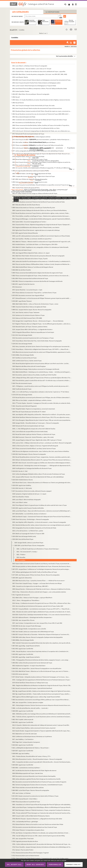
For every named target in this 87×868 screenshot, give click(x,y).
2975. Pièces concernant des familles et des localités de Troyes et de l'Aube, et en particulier (38, 145)
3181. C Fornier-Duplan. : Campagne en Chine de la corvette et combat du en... (42, 403)
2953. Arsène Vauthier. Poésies (21, 91)
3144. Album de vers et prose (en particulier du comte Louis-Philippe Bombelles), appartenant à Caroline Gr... (42, 352)
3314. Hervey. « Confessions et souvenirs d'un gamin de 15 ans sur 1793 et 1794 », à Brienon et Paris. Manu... (42, 603)
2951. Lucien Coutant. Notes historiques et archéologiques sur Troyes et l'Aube (34, 86)
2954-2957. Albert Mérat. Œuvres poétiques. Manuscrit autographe (31, 94)
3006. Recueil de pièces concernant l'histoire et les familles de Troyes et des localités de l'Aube (38, 202)
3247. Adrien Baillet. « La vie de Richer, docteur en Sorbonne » (29, 514)
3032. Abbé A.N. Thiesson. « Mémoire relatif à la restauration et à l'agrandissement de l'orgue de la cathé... (42, 242)
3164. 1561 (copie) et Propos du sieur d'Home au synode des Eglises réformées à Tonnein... (42, 378)
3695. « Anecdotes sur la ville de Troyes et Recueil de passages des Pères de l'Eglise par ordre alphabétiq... (42, 804)
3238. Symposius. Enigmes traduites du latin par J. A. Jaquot (29, 494)
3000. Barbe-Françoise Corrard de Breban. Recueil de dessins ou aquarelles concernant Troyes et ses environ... (42, 185)
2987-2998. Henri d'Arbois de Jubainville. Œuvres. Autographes (30, 179)
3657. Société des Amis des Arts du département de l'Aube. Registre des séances (34, 770)
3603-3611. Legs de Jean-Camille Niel (23, 722)
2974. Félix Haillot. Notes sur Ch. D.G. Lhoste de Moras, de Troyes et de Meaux (34, 142)
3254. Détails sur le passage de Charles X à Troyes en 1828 (28, 534)
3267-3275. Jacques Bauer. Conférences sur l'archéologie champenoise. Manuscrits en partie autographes (41, 569)
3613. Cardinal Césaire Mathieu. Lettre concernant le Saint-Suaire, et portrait (34, 728)
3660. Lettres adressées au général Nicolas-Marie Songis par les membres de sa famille (36, 779)
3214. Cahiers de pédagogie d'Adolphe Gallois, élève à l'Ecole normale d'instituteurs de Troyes (39, 474)
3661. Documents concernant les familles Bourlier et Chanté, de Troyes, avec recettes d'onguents (39, 782)
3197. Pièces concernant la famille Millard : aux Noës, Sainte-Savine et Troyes (34, 448)
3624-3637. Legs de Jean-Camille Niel (23, 751)
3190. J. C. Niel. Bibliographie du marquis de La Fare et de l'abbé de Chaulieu (34, 429)
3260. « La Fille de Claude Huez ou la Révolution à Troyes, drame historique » (38, 549)
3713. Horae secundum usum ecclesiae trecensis (26, 856)
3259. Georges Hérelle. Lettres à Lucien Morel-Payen (29, 543)
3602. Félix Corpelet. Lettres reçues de (23, 719)
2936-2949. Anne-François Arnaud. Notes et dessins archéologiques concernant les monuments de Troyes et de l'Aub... (42, 80)
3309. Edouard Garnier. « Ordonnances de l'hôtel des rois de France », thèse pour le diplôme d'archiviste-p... (42, 589)
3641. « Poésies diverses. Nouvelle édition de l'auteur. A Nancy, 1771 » (32, 756)
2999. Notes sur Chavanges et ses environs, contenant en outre (30, 182)
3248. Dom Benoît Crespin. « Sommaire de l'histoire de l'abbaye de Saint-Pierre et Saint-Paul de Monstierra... (42, 517)
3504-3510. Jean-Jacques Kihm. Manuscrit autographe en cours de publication (37, 668)
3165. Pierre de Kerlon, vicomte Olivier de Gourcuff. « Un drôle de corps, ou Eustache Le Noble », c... (42, 380)
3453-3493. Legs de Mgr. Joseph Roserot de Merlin (26, 657)
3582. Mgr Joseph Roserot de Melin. (42, 691)
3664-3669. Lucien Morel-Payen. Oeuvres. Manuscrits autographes (31, 790)
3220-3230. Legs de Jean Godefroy (22, 485)
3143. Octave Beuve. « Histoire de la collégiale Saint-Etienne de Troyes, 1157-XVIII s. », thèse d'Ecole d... (41, 349)
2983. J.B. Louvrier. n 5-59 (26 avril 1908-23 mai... (42, 168)
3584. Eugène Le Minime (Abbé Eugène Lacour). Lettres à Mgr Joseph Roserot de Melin (36, 697)
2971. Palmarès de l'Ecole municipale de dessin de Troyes (28, 134)
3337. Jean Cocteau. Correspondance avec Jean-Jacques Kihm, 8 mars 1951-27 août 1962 (37, 623)
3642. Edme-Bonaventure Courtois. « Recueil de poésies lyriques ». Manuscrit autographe (37, 759)
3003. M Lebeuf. (35, 193)
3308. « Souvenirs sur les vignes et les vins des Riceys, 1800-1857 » (30, 586)
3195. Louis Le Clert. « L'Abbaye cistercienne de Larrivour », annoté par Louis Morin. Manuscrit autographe (42, 443)
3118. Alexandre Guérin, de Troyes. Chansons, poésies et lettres (30, 327)
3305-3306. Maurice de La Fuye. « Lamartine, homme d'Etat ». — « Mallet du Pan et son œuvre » (39, 581)
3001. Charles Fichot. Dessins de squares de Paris (26, 188)
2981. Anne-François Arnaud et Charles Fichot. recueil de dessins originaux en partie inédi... (42, 162)
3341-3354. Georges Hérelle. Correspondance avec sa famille (29, 629)
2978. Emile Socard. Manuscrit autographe (42, 154)
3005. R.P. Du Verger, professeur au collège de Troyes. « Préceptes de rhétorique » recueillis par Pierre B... (41, 199)
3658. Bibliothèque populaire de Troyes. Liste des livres (28, 773)
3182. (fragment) (24, 406)
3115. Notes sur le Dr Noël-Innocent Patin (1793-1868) (27, 318)
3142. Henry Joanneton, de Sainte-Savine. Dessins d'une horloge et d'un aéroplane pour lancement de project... (42, 346)
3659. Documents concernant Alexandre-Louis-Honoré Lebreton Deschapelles (34, 776)
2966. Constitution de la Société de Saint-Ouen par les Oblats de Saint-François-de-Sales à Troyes (40, 120)
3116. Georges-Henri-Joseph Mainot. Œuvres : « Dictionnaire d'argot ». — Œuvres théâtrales (38, 321)
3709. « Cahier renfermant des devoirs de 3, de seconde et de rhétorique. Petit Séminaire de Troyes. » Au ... (42, 844)
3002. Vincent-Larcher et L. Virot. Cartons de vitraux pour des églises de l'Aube (34, 191)
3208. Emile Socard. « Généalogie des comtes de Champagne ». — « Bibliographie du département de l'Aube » (42, 466)
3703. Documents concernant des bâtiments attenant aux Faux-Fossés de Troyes (35, 827)
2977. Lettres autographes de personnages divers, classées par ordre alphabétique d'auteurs (38, 151)
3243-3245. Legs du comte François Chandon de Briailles (28, 508)
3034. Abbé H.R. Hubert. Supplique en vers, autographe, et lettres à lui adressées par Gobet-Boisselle (40, 247)
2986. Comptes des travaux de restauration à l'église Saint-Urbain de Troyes (33, 176)
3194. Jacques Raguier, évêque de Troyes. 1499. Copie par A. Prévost (37, 440)
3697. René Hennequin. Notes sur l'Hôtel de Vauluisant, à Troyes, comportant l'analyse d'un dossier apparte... (42, 810)
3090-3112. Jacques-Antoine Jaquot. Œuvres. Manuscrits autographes (32, 310)
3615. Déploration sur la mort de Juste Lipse (24, 734)
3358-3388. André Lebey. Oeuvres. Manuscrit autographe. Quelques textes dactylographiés (37, 637)
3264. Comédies (21, 560)
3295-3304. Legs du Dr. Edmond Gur (22, 578)
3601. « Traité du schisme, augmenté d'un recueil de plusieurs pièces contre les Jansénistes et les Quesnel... (42, 717)
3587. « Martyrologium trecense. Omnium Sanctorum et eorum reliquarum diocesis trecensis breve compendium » (42, 705)
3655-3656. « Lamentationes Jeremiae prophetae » (26, 768)
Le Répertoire (53, 12)
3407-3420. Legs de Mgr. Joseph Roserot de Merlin (26, 646)
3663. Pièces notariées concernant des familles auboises (28, 787)
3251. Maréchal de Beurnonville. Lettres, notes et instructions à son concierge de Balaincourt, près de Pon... (42, 525)
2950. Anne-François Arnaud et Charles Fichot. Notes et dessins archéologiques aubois (36, 83)
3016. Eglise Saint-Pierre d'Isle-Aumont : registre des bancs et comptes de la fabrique (36, 230)
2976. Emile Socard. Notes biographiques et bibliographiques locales (32, 148)
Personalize (55, 864)
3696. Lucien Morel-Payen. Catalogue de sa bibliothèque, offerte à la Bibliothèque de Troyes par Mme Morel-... (42, 807)
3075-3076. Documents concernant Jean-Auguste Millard (28, 295)
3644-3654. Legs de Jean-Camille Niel (23, 765)
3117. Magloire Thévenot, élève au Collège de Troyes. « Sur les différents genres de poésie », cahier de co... (42, 324)
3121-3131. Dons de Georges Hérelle (22, 335)
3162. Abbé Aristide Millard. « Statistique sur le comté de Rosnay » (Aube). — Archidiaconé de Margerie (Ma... (42, 372)
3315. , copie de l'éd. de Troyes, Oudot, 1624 (38, 606)
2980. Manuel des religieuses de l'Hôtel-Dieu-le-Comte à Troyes (30, 159)
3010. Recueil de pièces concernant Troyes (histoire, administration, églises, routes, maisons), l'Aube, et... (41, 213)
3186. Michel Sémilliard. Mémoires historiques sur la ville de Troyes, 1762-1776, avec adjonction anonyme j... (42, 417)
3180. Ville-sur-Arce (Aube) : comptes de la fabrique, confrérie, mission (32, 400)
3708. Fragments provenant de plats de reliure (25, 841)
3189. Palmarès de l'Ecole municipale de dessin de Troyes (28, 426)
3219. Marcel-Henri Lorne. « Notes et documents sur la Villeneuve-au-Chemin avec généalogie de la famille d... (42, 483)
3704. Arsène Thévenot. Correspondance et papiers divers (28, 830)
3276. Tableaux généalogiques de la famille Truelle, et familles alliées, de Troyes (35, 572)
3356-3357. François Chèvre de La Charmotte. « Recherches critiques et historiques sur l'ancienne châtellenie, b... (41, 634)
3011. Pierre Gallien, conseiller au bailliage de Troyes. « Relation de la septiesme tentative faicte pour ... (41, 216)
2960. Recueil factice (18, 103)
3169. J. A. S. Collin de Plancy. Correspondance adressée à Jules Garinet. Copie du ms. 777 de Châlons (41, 392)
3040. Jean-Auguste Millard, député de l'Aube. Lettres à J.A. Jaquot (31, 253)
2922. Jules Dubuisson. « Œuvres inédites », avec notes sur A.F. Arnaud (32, 69)
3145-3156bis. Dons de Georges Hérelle (23, 355)
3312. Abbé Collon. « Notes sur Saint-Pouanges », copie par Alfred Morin (32, 598)
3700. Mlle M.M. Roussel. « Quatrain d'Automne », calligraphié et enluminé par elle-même (37, 819)
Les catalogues (20, 12)
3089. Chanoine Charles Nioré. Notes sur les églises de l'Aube (29, 307)
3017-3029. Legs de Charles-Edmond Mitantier (25, 233)
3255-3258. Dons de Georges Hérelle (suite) (24, 536)
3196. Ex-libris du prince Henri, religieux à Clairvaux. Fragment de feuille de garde (35, 446)
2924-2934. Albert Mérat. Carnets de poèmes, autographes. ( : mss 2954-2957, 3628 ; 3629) (40, 74)
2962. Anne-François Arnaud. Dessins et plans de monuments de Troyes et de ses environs (37, 108)
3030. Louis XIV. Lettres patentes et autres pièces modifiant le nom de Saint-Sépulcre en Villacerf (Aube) (41, 236)
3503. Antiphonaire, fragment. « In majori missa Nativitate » (29, 666)
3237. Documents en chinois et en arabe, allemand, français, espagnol (32, 491)
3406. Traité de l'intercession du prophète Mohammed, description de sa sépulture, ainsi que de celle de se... (42, 643)
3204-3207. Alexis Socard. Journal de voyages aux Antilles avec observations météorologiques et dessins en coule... (42, 463)
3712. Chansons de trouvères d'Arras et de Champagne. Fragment (30, 853)
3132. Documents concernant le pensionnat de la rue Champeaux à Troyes (33, 338)
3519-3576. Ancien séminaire (20, 674)
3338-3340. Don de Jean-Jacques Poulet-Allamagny (27, 626)
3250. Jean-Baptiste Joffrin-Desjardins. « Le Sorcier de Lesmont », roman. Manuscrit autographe (39, 522)
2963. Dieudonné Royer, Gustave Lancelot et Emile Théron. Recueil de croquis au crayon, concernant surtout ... (42, 111)
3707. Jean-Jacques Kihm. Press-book (23, 839)
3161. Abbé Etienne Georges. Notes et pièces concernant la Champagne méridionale (36, 369)
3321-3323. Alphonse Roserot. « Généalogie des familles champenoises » (32, 617)
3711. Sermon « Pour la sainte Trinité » (23, 850)
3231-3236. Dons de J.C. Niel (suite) (22, 488)
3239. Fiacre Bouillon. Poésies (21, 497)
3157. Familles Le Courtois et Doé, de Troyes (24, 358)
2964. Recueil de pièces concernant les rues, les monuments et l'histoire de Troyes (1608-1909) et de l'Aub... (41, 114)
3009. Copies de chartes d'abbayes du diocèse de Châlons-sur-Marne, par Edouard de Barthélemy (39, 210)
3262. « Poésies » (21, 554)
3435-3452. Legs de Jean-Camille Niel (23, 654)
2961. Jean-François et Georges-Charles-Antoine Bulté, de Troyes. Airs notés (33, 105)
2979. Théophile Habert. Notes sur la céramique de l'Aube (28, 157)
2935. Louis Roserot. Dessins (20, 77)
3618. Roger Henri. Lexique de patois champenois (26, 742)
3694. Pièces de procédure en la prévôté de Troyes (26, 802)
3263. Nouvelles (21, 557)
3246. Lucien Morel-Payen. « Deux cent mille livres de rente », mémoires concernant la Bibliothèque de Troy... (42, 511)
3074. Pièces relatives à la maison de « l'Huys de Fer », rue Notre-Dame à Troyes (34, 293)
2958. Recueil (16, 97)
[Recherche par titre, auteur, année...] (41, 16)
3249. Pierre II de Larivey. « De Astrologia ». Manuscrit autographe (31, 519)
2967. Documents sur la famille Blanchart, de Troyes (27, 122)
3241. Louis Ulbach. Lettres (20, 502)
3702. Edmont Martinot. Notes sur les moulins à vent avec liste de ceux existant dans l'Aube (38, 824)
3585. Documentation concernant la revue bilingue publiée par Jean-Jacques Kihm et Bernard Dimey (41, 700)
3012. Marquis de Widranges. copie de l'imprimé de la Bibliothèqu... (42, 219)
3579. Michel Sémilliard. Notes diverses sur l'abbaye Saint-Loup (30, 683)
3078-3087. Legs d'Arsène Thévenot (22, 301)
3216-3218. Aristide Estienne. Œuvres (22, 480)
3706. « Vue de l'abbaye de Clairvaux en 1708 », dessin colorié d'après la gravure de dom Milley (39, 836)
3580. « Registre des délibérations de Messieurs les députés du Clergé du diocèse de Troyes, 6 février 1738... (42, 685)
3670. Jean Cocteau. (21, 793)
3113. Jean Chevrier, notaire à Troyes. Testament (26, 312)
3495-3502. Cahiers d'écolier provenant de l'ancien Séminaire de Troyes (32, 663)
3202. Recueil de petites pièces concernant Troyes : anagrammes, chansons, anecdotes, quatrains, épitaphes (42, 457)
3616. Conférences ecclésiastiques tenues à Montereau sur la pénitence (32, 736)
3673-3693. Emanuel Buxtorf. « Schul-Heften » (25, 799)
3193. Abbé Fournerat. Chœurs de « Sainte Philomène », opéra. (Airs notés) (33, 437)
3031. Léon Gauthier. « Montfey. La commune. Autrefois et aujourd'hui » (32, 239)
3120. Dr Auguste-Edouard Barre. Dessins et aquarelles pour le (33, 332)
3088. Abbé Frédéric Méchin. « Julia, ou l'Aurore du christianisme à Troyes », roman (35, 304)
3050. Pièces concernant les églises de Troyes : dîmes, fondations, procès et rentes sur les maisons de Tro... (41, 276)
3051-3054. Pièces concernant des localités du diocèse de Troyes (30, 278)
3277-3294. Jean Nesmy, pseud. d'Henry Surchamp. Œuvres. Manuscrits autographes (36, 575)
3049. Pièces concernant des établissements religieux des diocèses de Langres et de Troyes (37, 273)
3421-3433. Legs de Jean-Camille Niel (23, 649)
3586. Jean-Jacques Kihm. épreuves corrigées (28, 702)
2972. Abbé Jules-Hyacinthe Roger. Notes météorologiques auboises (31, 137)
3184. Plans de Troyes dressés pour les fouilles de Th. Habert (29, 412)
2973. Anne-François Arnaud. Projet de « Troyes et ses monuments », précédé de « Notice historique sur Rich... (42, 139)
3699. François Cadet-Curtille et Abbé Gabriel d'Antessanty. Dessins (31, 816)
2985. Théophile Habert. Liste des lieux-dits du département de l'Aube (32, 174)
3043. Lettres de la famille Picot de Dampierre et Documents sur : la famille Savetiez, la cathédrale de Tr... (42, 261)
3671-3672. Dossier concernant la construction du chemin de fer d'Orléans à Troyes (35, 796)
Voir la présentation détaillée (65, 56)
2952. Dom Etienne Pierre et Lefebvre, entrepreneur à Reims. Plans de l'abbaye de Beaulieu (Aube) (40, 88)
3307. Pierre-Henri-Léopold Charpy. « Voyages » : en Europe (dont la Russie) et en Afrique (37, 583)
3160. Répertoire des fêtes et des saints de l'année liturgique (29, 366)
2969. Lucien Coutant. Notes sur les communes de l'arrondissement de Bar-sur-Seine (36, 128)
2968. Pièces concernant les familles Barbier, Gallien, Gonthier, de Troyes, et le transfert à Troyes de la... (41, 125)
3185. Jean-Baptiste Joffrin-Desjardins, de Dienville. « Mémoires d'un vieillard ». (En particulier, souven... (42, 414)
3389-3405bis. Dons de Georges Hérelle (23, 640)
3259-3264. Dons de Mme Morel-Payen (23, 539)
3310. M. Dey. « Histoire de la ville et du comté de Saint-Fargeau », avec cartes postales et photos (39, 592)
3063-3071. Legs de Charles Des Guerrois (23, 284)
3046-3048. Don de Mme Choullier (22, 270)
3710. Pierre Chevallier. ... (42, 847)
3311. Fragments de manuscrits (21, 595)
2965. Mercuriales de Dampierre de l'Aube (24, 117)
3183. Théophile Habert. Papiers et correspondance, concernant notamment (34, 409)
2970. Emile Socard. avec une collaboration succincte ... (42, 131)
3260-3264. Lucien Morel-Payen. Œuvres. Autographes (29, 545)
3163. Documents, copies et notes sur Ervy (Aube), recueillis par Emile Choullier (34, 375)
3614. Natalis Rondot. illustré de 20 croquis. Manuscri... (42, 731)
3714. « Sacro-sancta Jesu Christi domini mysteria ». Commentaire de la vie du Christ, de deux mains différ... (41, 858)
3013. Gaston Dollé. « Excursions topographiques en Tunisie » (29, 222)
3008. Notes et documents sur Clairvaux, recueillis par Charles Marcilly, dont (34, 208)
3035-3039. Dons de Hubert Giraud (22, 250)
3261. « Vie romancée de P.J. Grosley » (27, 552)
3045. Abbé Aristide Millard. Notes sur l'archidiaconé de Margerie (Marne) (33, 267)
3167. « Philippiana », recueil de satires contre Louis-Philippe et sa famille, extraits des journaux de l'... (41, 386)
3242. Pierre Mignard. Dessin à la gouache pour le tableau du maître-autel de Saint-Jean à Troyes (39, 505)
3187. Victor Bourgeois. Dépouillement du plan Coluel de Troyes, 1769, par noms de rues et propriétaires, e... (42, 420)
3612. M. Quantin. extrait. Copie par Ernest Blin (41, 725)
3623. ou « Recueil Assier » (31, 748)
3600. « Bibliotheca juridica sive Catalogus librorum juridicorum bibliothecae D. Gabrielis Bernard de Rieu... (42, 714)
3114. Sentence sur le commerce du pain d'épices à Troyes (28, 315)
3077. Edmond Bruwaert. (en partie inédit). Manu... (42, 298)
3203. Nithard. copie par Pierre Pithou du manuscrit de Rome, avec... (42, 460)
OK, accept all (14, 864)
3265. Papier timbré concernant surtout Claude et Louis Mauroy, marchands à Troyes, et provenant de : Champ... (42, 564)
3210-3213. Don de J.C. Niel (20, 471)
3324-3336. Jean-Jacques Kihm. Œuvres (23, 620)
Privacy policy (73, 864)
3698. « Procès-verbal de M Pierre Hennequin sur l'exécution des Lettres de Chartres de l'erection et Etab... (42, 813)
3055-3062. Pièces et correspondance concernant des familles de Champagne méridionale (37, 281)
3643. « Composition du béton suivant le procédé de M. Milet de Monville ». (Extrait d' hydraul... (42, 762)
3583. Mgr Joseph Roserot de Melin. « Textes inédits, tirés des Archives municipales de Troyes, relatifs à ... (41, 694)
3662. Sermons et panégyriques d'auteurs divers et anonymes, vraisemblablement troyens (37, 785)
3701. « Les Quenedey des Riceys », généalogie (25, 821)
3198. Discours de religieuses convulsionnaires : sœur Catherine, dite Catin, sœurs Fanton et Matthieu (41, 451)
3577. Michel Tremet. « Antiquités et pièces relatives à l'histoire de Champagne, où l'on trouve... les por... (41, 677)
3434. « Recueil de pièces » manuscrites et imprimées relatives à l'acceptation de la (41, 651)
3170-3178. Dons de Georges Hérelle (22, 395)
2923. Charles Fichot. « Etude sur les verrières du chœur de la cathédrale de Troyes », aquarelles (39, 71)
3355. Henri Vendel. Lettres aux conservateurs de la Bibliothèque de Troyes (33, 632)
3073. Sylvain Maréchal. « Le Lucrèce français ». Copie (27, 290)
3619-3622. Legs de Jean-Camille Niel (23, 745)
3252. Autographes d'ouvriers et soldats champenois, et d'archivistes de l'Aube (34, 528)
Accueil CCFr (14, 30)
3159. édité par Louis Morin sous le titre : (41, 363)
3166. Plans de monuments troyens (22, 383)
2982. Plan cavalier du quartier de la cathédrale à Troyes (28, 165)
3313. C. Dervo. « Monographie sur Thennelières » (26, 600)
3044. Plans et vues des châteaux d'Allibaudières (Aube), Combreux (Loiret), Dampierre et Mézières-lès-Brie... (42, 264)
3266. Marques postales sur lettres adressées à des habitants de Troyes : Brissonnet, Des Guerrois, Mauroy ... (42, 566)
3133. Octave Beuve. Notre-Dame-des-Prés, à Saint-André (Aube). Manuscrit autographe (37, 341)
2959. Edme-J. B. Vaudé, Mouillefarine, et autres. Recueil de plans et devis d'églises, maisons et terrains (41, 100)
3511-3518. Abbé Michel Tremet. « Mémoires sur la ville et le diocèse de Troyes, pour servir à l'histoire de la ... (41, 671)
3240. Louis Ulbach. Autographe (26, 500)
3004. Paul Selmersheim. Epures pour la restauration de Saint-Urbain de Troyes (34, 196)
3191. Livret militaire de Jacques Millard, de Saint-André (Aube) (30, 431)
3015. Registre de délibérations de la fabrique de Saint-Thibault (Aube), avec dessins (36, 227)
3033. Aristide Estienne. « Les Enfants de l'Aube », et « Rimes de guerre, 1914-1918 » (35, 244)
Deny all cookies (35, 864)
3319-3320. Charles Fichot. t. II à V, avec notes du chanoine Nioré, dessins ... (42, 615)
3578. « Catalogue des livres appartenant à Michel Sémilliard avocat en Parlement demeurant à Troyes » (41, 680)
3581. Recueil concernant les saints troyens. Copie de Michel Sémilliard (32, 688)
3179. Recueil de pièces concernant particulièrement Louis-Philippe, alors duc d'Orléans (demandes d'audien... (42, 397)
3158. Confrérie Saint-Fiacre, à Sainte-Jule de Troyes (27, 361)
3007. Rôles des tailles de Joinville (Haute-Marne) (26, 205)
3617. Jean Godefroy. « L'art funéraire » (23, 739)
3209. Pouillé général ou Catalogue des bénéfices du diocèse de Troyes (32, 468)
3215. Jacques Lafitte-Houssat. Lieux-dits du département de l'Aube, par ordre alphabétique (38, 477)
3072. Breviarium (17, 287)
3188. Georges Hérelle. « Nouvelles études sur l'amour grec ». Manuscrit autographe (36, 423)
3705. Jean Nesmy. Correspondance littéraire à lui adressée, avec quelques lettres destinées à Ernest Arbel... (41, 833)
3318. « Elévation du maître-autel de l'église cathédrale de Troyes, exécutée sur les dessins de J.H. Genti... (42, 612)
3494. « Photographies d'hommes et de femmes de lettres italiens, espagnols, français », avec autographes (41, 660)
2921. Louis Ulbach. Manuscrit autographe (30, 66)
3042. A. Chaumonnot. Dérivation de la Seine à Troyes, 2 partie (30, 259)
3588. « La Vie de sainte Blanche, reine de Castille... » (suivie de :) (30, 708)
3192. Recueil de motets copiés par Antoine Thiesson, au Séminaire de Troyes (34, 434)
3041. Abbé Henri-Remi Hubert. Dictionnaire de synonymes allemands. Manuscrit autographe (38, 256)
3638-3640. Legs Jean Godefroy (21, 753)
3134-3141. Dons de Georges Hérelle (22, 344)
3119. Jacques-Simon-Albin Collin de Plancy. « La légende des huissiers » (32, 329)
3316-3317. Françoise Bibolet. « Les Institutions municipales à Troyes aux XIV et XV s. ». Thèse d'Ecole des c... (42, 609)
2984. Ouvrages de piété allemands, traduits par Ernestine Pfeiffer (31, 171)
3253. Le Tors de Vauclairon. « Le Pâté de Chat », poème (28, 531)
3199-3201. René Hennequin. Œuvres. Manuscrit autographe (29, 454)
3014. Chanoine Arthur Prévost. (42, 225)
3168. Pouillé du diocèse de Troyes (22, 389)
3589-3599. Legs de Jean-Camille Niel (23, 711)
